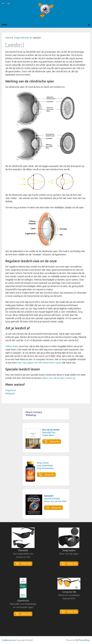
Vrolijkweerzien (9, 640)
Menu (5, 25)
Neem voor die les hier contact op (59, 378)
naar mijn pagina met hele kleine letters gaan (39, 363)
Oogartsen (11, 390)
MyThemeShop (83, 640)
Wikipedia (10, 393)
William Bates (12, 346)
